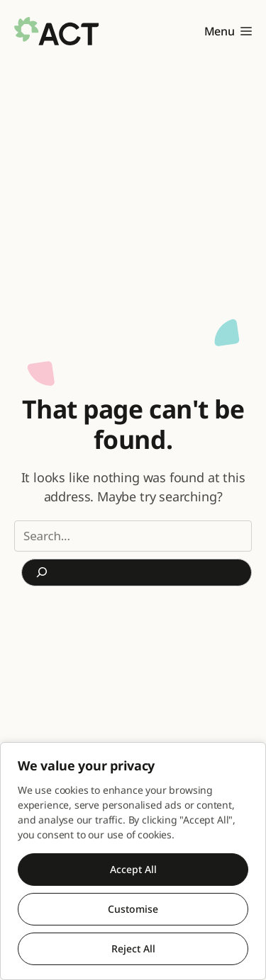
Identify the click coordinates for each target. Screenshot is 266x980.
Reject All (133, 948)
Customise (133, 909)
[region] (133, 861)
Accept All (133, 869)
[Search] (137, 572)
